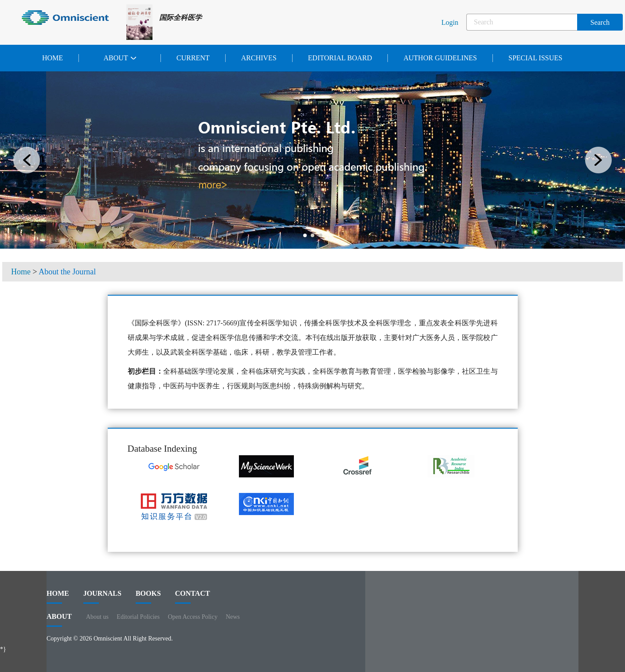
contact (193, 597)
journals (102, 597)
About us (97, 617)
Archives (259, 58)
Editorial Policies (138, 617)
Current (193, 58)
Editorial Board (340, 58)
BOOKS (148, 597)
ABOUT (59, 620)
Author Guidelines (440, 58)
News (233, 617)
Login (450, 22)
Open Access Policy (193, 617)
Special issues (535, 58)
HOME (58, 597)
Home (53, 58)
